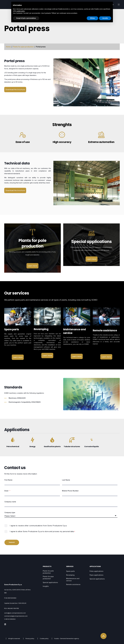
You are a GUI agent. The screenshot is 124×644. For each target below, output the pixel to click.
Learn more (32, 266)
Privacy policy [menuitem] (30, 633)
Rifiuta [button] (92, 18)
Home (8, 47)
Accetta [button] (105, 18)
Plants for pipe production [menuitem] (48, 578)
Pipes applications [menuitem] (96, 575)
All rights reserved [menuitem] (14, 633)
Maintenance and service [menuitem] (73, 580)
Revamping (41, 329)
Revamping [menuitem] (70, 575)
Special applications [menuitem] (50, 583)
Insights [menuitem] (46, 587)
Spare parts (12, 329)
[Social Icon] (5, 618)
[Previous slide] (56, 184)
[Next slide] (117, 184)
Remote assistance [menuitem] (73, 585)
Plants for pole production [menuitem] (48, 572)
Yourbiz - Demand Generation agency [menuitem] (67, 633)
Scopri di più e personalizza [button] (26, 18)
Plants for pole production (32, 243)
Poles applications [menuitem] (96, 572)
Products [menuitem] (47, 567)
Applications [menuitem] (95, 567)
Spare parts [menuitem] (70, 572)
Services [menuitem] (70, 567)
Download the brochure (15, 90)
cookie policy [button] (21, 11)
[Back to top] (104, 630)
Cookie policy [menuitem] (44, 633)
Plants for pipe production (23, 47)
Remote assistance (105, 330)
